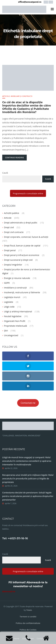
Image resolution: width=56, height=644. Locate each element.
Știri (6, 331)
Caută (5, 173)
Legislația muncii (12, 297)
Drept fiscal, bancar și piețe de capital (22, 246)
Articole (6, 96)
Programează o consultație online (28, 193)
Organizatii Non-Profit (15, 321)
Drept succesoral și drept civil (18, 260)
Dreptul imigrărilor (13, 265)
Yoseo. (29, 610)
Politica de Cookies (28, 630)
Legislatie (9, 302)
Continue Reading (14, 158)
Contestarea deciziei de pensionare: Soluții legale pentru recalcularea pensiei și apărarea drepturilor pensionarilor (28, 496)
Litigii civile (9, 307)
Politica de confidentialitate (28, 623)
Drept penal (10, 250)
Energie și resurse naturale (17, 278)
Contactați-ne (28, 403)
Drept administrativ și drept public (21, 223)
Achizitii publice (12, 213)
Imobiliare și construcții (22, 96)
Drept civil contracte (14, 232)
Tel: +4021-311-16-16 (15, 538)
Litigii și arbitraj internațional (18, 311)
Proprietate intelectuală (15, 326)
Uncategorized (11, 335)
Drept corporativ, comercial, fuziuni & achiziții (26, 237)
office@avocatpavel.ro (30, 2)
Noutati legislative (13, 316)
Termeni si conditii (28, 617)
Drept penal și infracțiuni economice (22, 255)
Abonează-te (9, 591)
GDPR (7, 283)
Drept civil (9, 227)
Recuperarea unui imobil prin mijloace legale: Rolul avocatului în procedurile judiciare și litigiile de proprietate (28, 479)
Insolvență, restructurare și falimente (22, 292)
